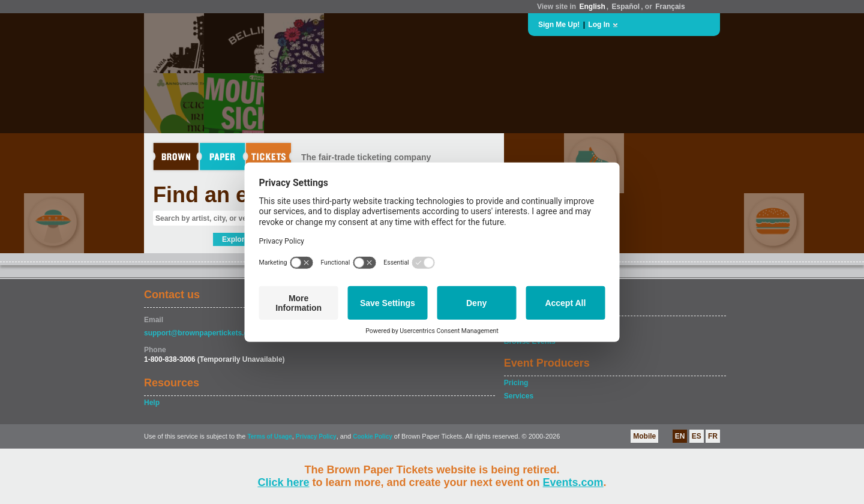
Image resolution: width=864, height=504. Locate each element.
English (592, 7)
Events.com (573, 482)
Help (152, 403)
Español (626, 7)
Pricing (516, 383)
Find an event (223, 195)
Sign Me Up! (559, 25)
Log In (599, 25)
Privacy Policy (316, 436)
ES (697, 436)
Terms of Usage (269, 436)
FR (713, 436)
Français (670, 7)
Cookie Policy (373, 436)
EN (680, 436)
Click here (283, 482)
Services (519, 396)
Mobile (644, 436)
